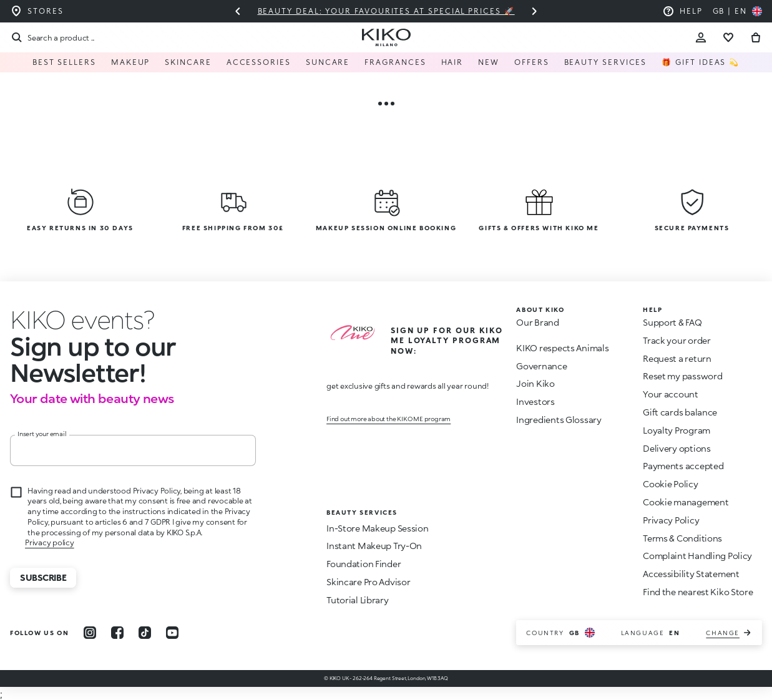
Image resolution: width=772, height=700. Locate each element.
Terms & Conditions (682, 538)
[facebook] (117, 633)
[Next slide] (534, 11)
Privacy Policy (671, 520)
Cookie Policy (670, 484)
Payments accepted (683, 466)
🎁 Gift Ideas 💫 (701, 62)
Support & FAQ (672, 322)
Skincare (188, 62)
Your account (671, 394)
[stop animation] (82, 319)
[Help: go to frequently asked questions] (682, 11)
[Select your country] (737, 11)
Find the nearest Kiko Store (698, 592)
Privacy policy (50, 542)
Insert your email (42, 434)
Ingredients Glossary (559, 420)
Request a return (677, 358)
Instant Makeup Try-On (374, 546)
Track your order (677, 340)
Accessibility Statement (691, 574)
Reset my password (682, 376)
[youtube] (172, 633)
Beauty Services (606, 62)
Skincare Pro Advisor (368, 582)
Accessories (259, 62)
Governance (541, 366)
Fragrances (395, 62)
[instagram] (90, 633)
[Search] (52, 37)
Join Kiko (535, 383)
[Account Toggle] (701, 37)
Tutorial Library (358, 600)
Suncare (328, 62)
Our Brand (537, 322)
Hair (452, 62)
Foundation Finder (364, 564)
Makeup (131, 62)
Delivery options (677, 448)
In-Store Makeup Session (378, 528)
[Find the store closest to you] (37, 11)
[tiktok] (145, 633)
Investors (535, 401)
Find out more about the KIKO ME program (388, 419)
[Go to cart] (756, 37)
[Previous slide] (238, 11)
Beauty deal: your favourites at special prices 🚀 (386, 11)
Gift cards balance (680, 412)
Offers (532, 62)
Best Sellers (64, 62)
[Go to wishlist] (728, 37)
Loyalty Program (677, 430)
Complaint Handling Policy (697, 556)
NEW (489, 62)
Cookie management (686, 502)
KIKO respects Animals (562, 348)
